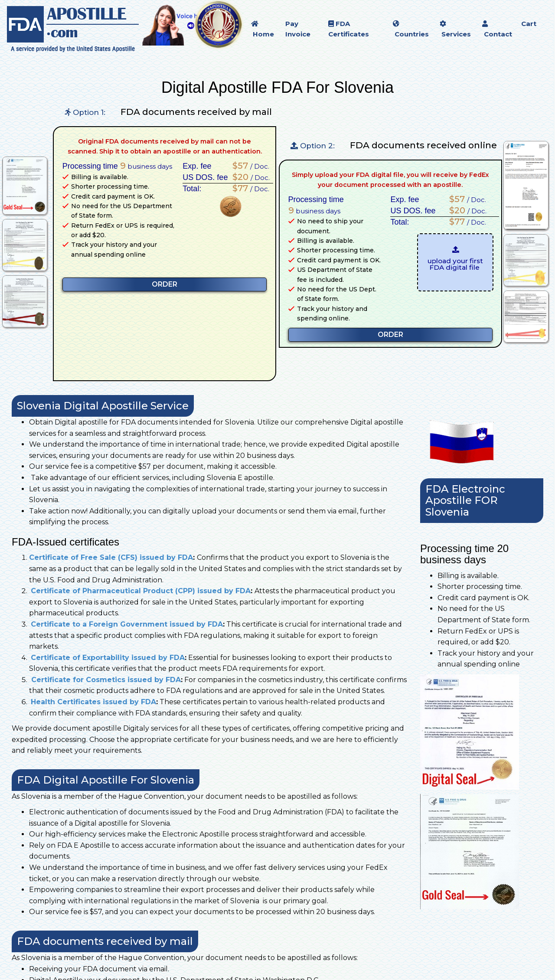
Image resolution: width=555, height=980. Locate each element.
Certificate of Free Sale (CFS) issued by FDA (111, 557)
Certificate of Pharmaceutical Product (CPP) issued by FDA (141, 591)
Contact (497, 29)
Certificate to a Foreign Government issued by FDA (127, 624)
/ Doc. (249, 166)
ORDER (165, 284)
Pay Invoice (298, 29)
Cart (529, 24)
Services (455, 29)
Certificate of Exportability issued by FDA (108, 658)
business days (146, 166)
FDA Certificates (349, 29)
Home (263, 29)
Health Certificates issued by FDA (93, 702)
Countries (411, 29)
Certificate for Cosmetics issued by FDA (105, 680)
